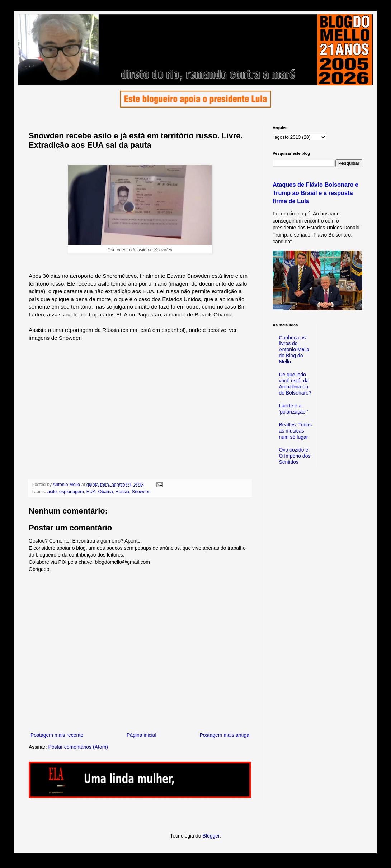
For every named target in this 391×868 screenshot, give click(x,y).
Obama (106, 492)
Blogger (211, 836)
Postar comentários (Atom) (78, 747)
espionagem (72, 492)
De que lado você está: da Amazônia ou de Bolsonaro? (295, 383)
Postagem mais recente (57, 735)
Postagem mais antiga (224, 735)
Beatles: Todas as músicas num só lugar (296, 431)
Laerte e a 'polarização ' (294, 409)
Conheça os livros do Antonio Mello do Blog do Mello (294, 350)
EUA (91, 492)
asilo (52, 492)
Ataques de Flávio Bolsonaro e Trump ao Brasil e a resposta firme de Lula (315, 193)
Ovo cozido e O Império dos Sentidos (295, 456)
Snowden (141, 492)
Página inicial (142, 735)
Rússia (123, 492)
